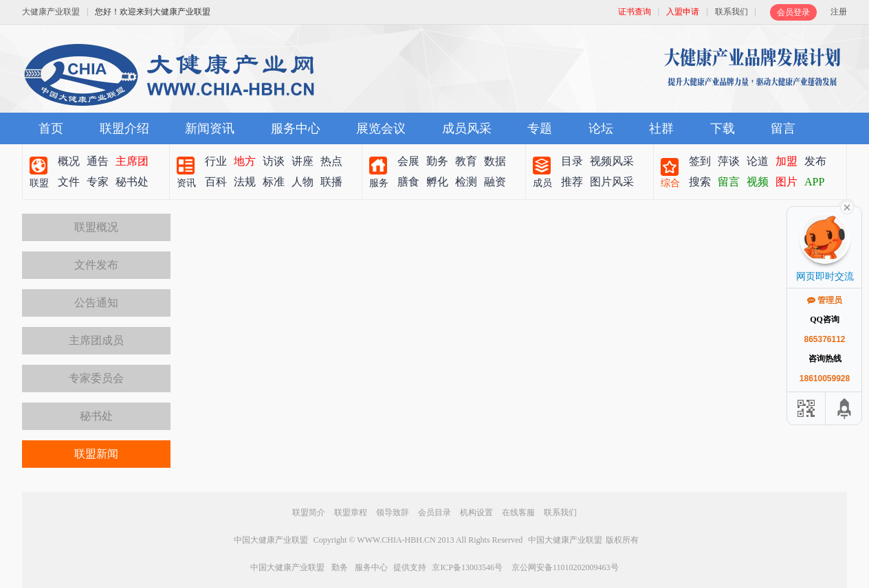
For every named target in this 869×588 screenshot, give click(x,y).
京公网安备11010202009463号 (565, 567)
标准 (274, 182)
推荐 (572, 182)
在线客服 (518, 512)
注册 (839, 12)
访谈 (274, 161)
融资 (495, 182)
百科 (216, 182)
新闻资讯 (210, 128)
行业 (216, 161)
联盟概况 (96, 227)
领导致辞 (393, 512)
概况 (69, 161)
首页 (51, 128)
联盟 (39, 183)
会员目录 (434, 512)
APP (814, 182)
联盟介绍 (124, 128)
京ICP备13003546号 (467, 567)
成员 (542, 183)
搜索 (700, 182)
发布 (815, 161)
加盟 (786, 161)
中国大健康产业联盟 (271, 540)
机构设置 (476, 512)
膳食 (408, 182)
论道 (758, 161)
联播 (331, 182)
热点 (331, 161)
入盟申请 (683, 12)
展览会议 (381, 128)
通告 (98, 161)
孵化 (437, 182)
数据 (495, 161)
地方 (245, 161)
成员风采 (467, 128)
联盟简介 (309, 512)
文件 (69, 182)
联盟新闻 (96, 454)
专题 (540, 128)
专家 (98, 182)
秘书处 (132, 182)
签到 (700, 161)
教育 (466, 161)
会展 (408, 161)
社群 (661, 128)
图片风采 (612, 182)
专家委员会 (96, 378)
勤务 (437, 161)
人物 (302, 182)
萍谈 (729, 161)
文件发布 (96, 265)
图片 (786, 182)
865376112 (824, 339)
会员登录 (793, 12)
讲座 (302, 161)
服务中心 (296, 128)
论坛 (601, 128)
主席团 (132, 161)
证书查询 (635, 12)
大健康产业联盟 (51, 12)
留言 (783, 128)
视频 (758, 182)
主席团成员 (96, 340)
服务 (379, 183)
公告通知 (96, 303)
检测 (466, 182)
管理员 (825, 300)
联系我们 (731, 12)
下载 (723, 128)
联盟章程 (351, 512)
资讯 (186, 183)
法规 (245, 182)
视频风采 (612, 161)
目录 (572, 161)
